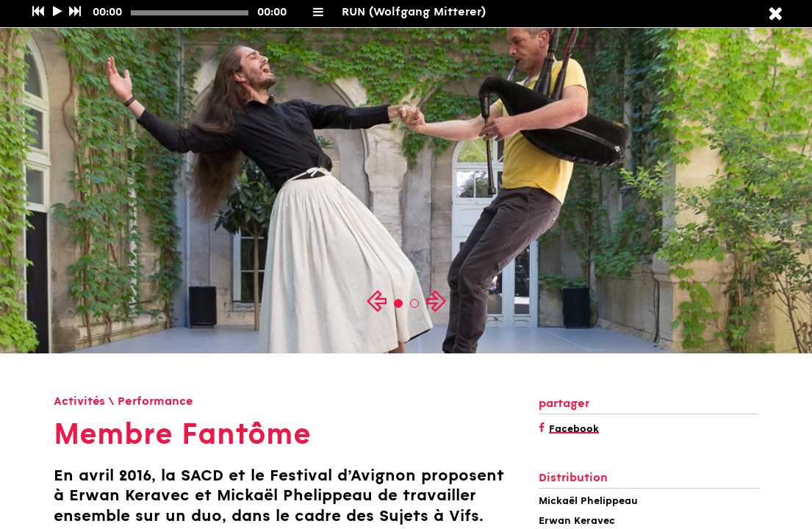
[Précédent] (38, 12)
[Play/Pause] (57, 12)
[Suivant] (75, 12)
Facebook (574, 430)
